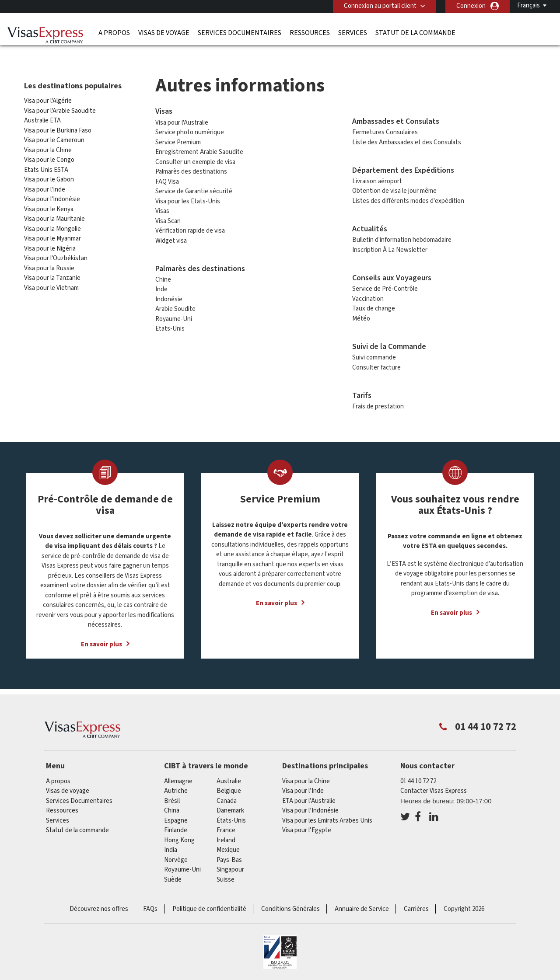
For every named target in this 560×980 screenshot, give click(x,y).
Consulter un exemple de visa (195, 159)
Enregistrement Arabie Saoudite (199, 149)
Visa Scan (168, 218)
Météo (361, 316)
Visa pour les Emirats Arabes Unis (327, 818)
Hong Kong (179, 838)
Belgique (229, 788)
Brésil (172, 798)
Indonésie (169, 297)
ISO (280, 949)
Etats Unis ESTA (46, 167)
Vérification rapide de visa (190, 228)
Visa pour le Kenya (49, 207)
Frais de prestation (378, 404)
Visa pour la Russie (49, 266)
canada (227, 798)
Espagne (176, 818)
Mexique (228, 847)
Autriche (176, 788)
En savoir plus (101, 641)
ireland (226, 838)
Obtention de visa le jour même (394, 188)
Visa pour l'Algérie (48, 98)
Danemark (230, 808)
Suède (173, 877)
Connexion (471, 6)
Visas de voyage (164, 33)
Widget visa (171, 238)
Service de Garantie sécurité (194, 189)
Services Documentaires (240, 33)
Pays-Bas (229, 857)
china (172, 808)
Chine (163, 277)
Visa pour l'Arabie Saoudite (60, 108)
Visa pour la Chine (49, 148)
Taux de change (374, 306)
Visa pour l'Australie (182, 120)
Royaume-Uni (174, 316)
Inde (161, 287)
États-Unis (231, 818)
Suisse (226, 877)
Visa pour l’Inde (303, 788)
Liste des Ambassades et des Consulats (407, 139)
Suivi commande (374, 355)
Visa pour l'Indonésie (52, 197)
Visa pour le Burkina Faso (58, 128)
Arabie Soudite (175, 306)
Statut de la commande (415, 33)
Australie (229, 779)
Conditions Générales (290, 906)
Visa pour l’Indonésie (310, 808)
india (171, 847)
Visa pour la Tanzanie (52, 275)
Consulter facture (376, 365)
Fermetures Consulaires (385, 130)
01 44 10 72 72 (418, 779)
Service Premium (178, 139)
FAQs (150, 906)
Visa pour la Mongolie (52, 226)
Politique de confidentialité (209, 906)
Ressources (310, 33)
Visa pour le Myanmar (52, 236)
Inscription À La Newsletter (390, 247)
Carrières (416, 906)
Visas (162, 208)
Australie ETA (42, 118)
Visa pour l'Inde (45, 187)
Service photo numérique (190, 130)
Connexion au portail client (380, 6)
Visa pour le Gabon (49, 177)
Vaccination (368, 296)
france (226, 828)
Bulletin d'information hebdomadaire (402, 237)
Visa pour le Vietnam (51, 285)
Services (353, 33)
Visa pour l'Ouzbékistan (56, 256)
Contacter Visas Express (434, 788)
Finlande (176, 828)
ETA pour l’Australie (309, 798)
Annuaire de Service (362, 906)
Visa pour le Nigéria (50, 246)
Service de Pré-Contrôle (385, 286)
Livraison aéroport (377, 179)
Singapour (230, 867)
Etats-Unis (170, 326)
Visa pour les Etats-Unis (188, 198)
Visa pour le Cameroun (54, 138)
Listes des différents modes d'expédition (408, 198)
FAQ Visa (167, 179)
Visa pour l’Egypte (307, 828)
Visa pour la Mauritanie (54, 216)
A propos (114, 33)
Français (528, 5)
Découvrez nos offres (99, 906)
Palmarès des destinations (191, 169)
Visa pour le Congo (49, 157)
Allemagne (178, 779)
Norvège (176, 857)
